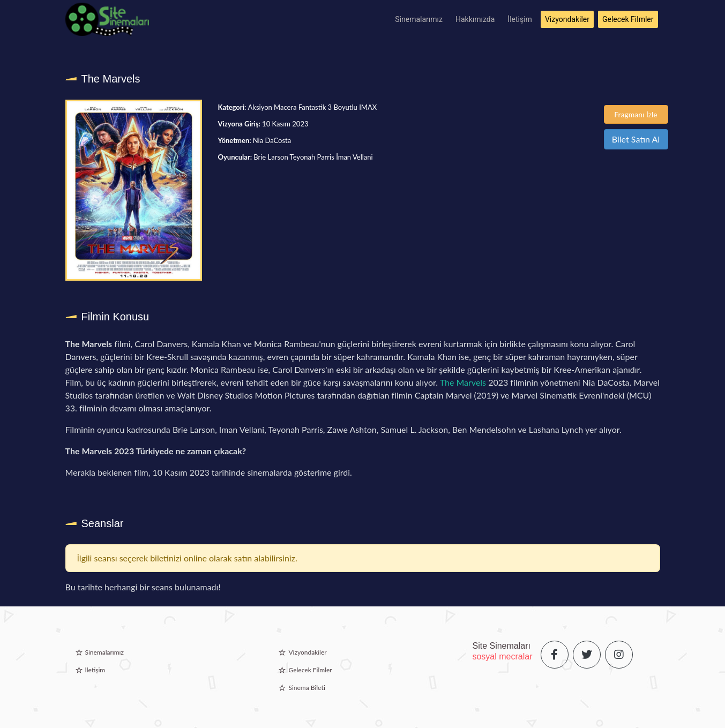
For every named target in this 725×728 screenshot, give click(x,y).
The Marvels (463, 382)
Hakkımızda (475, 19)
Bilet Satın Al (636, 139)
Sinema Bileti (307, 688)
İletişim (520, 19)
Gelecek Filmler (628, 19)
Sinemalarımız (419, 19)
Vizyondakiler (567, 19)
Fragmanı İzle (636, 114)
